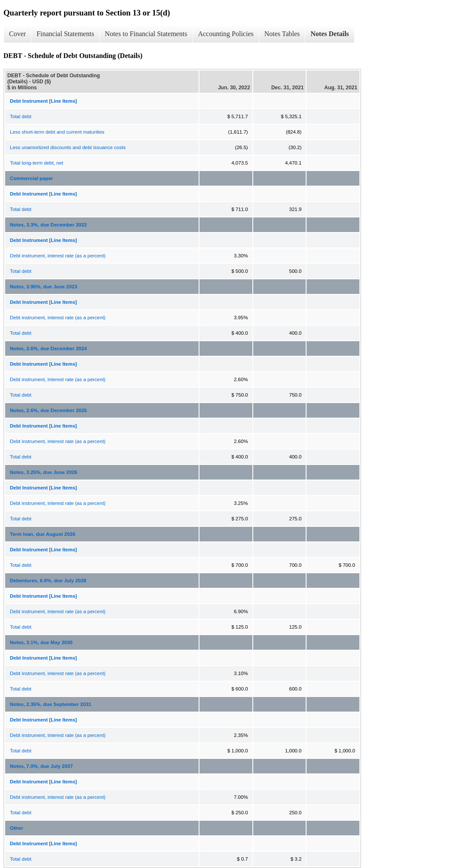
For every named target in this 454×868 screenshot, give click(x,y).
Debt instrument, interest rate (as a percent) (58, 256)
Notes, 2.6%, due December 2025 (48, 410)
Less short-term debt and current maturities (57, 132)
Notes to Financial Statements (146, 34)
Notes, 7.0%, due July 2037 (41, 766)
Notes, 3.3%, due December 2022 (48, 225)
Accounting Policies (225, 34)
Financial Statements (65, 34)
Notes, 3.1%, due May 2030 (41, 642)
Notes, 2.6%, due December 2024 (48, 348)
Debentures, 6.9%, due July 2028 (48, 581)
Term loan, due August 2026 (43, 534)
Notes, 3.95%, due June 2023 (44, 287)
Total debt (21, 116)
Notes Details (330, 34)
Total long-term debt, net (37, 163)
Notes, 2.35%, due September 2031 (51, 704)
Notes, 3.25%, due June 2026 (44, 472)
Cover (17, 34)
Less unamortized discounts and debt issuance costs (68, 147)
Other (17, 828)
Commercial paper (31, 178)
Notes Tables (282, 34)
